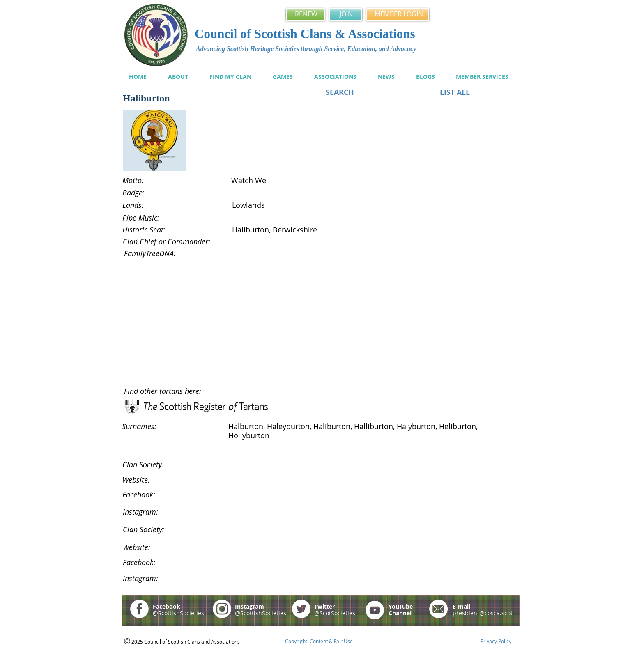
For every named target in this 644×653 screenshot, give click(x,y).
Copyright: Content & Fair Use (319, 641)
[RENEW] (305, 14)
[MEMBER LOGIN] (398, 14)
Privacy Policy (496, 641)
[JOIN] (346, 14)
